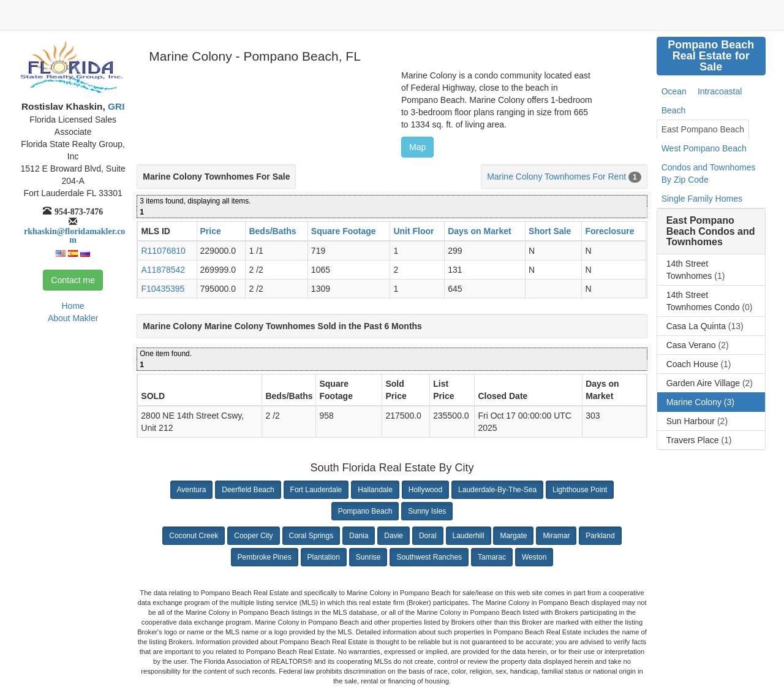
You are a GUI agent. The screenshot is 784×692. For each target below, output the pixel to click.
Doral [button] (428, 536)
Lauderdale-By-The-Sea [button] (497, 490)
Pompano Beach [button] (365, 511)
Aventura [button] (192, 490)
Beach (674, 110)
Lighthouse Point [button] (580, 490)
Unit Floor (413, 231)
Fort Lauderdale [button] (316, 490)
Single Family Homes (702, 199)
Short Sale (550, 231)
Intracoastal (720, 91)
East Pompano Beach (703, 129)
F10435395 (163, 289)
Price (211, 231)
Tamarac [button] (492, 557)
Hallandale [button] (375, 490)
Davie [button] (394, 536)
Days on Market (479, 231)
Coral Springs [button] (311, 536)
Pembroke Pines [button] (265, 557)
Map (417, 147)
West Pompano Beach (704, 148)
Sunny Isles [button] (427, 511)
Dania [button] (359, 536)
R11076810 (163, 251)
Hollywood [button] (425, 490)
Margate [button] (513, 536)
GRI (115, 106)
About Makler (73, 318)
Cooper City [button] (253, 536)
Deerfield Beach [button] (248, 490)
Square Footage (344, 231)
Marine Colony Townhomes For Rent (556, 177)
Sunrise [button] (368, 557)
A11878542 (163, 270)
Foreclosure (609, 231)
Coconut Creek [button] (194, 536)
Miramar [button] (556, 536)
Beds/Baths (272, 231)
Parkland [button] (600, 536)
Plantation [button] (324, 557)
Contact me (73, 280)
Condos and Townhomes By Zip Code (709, 173)
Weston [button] (534, 557)
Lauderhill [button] (469, 536)
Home (73, 306)
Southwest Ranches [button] (429, 557)
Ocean (674, 91)
